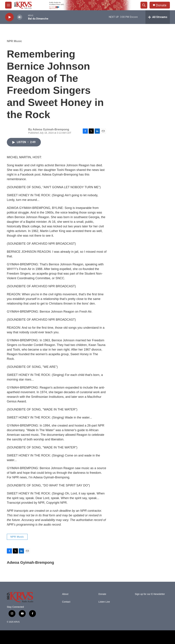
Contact (66, 602)
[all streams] (158, 17)
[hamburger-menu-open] (8, 5)
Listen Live (104, 602)
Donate (161, 5)
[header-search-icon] (144, 5)
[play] (9, 17)
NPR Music (14, 41)
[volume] (20, 17)
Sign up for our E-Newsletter (150, 594)
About (65, 594)
